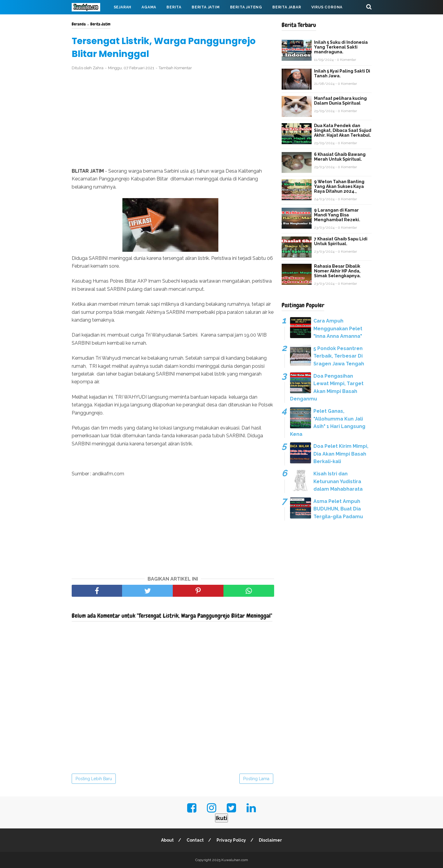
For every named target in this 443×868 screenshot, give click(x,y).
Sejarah (123, 7)
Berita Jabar (287, 7)
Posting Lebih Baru (94, 779)
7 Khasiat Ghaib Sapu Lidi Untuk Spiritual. (341, 241)
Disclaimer (270, 840)
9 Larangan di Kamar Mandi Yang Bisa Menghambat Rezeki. (337, 215)
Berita (174, 7)
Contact (195, 840)
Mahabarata (91, 22)
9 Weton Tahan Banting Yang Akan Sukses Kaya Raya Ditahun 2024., (339, 186)
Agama (149, 7)
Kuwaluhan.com (235, 860)
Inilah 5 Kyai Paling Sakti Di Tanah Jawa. (342, 73)
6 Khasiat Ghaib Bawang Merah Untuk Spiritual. (340, 157)
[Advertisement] (173, 119)
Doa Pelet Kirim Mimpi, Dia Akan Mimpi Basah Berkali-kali (341, 454)
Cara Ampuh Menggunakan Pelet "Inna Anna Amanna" (338, 328)
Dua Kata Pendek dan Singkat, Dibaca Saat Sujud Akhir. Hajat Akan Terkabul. (343, 130)
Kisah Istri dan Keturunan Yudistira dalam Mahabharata (338, 481)
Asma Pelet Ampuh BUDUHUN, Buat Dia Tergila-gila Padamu (338, 509)
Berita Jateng (246, 7)
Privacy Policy (231, 840)
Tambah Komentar (175, 68)
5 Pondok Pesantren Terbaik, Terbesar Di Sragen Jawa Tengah (339, 356)
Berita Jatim (206, 7)
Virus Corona (327, 7)
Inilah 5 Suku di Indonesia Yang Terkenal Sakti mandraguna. (341, 47)
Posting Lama (256, 779)
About (167, 840)
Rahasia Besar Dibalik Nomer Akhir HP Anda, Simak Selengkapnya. (337, 271)
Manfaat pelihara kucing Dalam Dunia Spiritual (340, 101)
